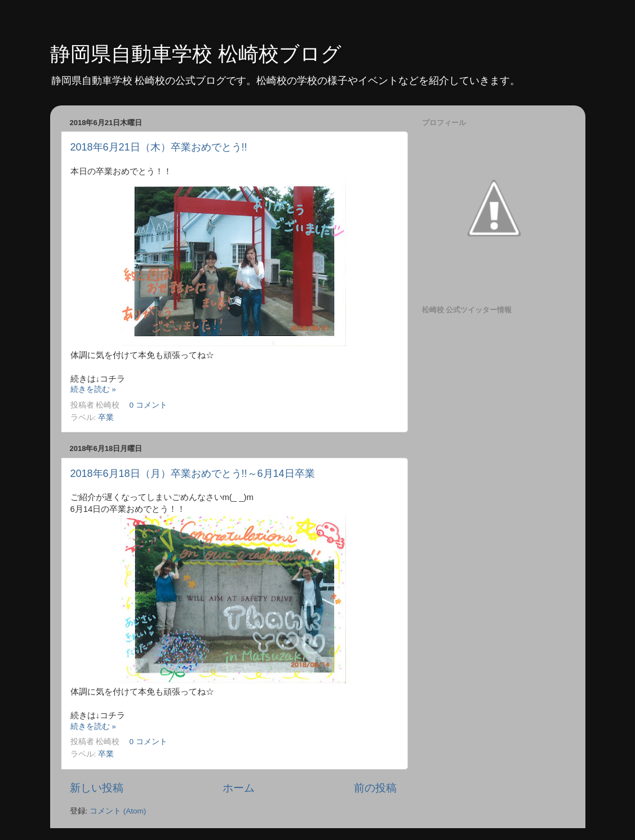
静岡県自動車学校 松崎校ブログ (196, 54)
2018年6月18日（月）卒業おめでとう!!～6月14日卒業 (193, 474)
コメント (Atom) (118, 811)
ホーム (239, 788)
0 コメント (148, 405)
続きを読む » (93, 389)
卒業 (106, 417)
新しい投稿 (97, 788)
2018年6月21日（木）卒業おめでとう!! (159, 147)
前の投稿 (375, 788)
